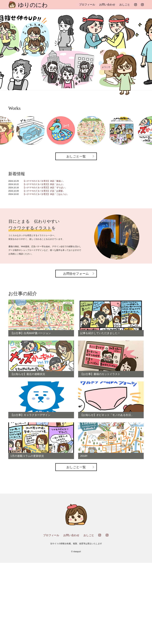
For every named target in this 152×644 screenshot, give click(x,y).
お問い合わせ (107, 5)
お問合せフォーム (76, 274)
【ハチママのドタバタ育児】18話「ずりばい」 (45, 187)
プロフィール (87, 5)
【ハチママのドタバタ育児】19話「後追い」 (44, 181)
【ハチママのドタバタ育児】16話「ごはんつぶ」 (46, 194)
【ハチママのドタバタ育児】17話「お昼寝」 (44, 191)
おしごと (125, 5)
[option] (76, 50)
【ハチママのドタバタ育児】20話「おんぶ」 (44, 184)
